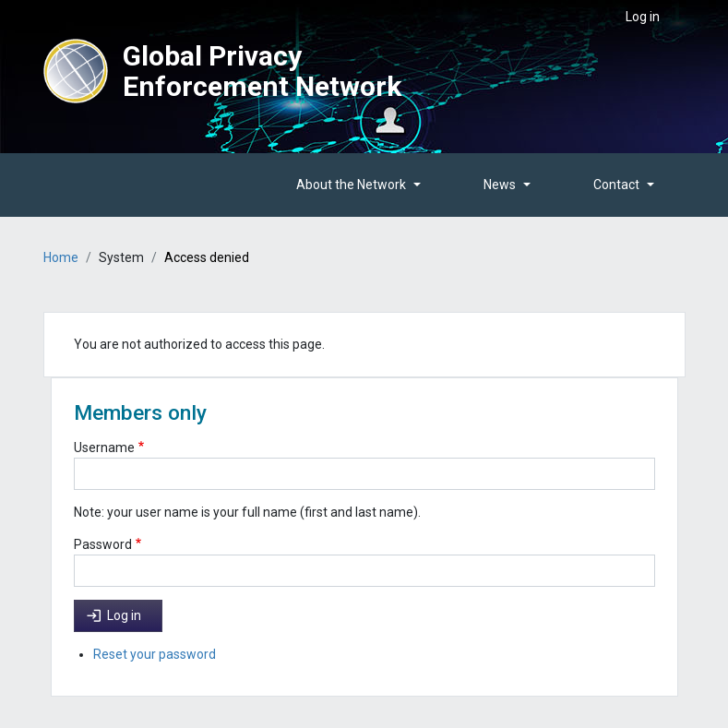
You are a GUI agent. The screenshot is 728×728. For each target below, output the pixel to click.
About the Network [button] (351, 185)
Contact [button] (616, 185)
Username (104, 448)
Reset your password (155, 654)
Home (61, 257)
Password (103, 544)
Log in (643, 17)
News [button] (500, 185)
